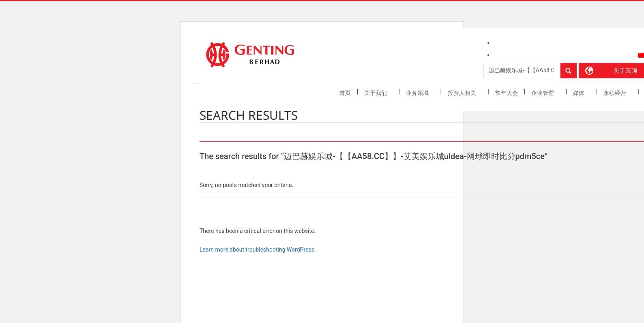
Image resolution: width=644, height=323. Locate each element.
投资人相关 (463, 93)
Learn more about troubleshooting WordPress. (258, 250)
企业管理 (543, 93)
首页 (345, 93)
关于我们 (376, 93)
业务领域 (418, 93)
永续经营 (615, 93)
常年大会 (507, 93)
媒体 (579, 93)
